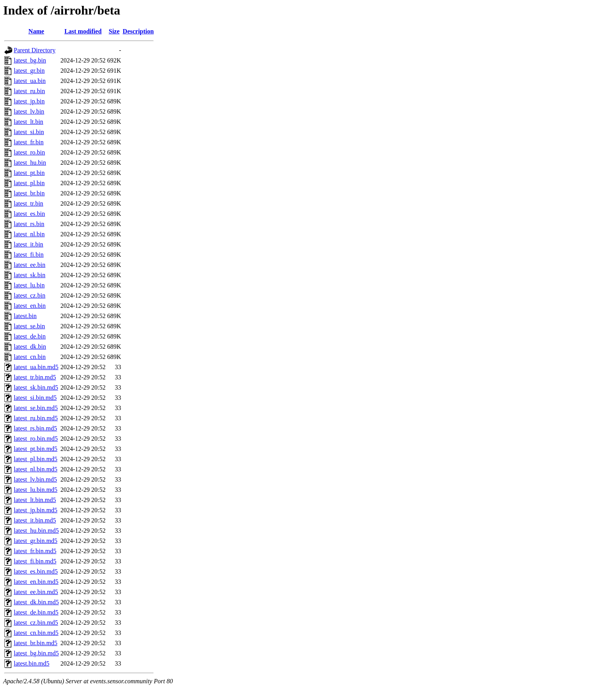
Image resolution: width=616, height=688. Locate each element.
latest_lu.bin (29, 285)
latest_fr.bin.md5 (35, 551)
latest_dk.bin (30, 347)
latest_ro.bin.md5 (36, 439)
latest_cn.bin (30, 357)
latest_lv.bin (29, 111)
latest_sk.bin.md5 (36, 387)
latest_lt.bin (28, 122)
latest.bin (25, 316)
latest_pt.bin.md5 (36, 449)
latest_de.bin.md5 (36, 612)
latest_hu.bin (30, 163)
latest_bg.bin (30, 60)
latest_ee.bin (29, 265)
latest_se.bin (29, 326)
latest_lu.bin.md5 (36, 490)
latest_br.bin (29, 193)
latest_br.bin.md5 (36, 643)
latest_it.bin (28, 244)
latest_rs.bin (29, 224)
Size (114, 31)
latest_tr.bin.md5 (35, 377)
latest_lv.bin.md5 (35, 479)
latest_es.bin (29, 214)
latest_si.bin (29, 132)
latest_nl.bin (29, 234)
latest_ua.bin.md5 (36, 367)
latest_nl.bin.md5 (36, 469)
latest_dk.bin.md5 (36, 602)
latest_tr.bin (28, 203)
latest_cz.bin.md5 (36, 623)
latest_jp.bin (29, 101)
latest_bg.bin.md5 (36, 653)
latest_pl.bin (29, 183)
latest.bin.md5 (32, 663)
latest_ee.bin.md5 (36, 592)
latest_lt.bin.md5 (35, 500)
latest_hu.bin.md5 (36, 531)
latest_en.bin (30, 306)
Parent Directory (35, 50)
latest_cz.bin (29, 295)
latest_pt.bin (29, 173)
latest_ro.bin (29, 152)
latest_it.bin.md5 (35, 520)
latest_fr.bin (29, 142)
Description (138, 31)
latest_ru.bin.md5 (36, 418)
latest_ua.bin (30, 81)
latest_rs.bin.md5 (35, 428)
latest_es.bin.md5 (36, 571)
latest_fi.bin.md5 (35, 561)
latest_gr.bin (29, 71)
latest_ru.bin (29, 91)
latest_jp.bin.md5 (36, 510)
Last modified (83, 31)
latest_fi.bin (29, 255)
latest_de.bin (30, 336)
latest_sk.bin (29, 275)
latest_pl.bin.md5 (36, 459)
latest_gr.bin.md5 (36, 541)
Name (36, 31)
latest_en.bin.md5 (36, 582)
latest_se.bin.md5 (36, 408)
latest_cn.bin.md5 (36, 633)
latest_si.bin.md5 (35, 398)
